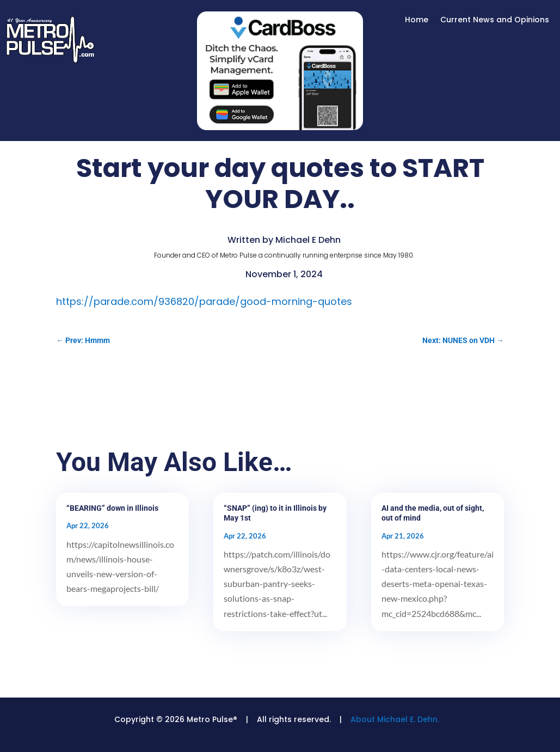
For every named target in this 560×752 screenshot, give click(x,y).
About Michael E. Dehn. (395, 719)
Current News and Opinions (495, 20)
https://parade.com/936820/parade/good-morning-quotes (204, 301)
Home (417, 20)
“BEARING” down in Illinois (112, 508)
